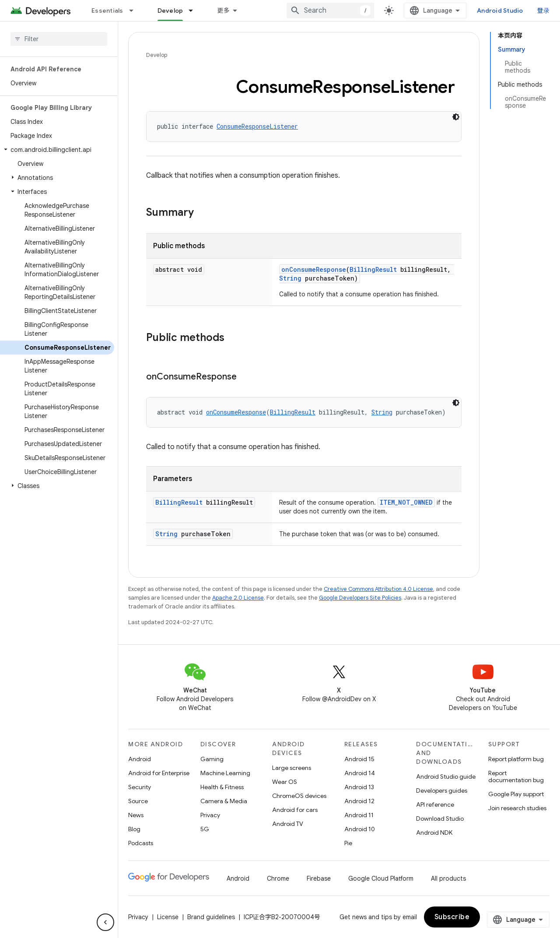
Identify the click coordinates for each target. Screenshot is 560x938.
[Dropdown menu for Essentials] (135, 11)
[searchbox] (59, 39)
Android (140, 759)
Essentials (107, 11)
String (290, 278)
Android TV (288, 824)
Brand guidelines (211, 917)
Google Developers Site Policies (360, 598)
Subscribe (452, 917)
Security (140, 787)
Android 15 (359, 759)
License (168, 917)
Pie (348, 843)
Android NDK (434, 833)
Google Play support (516, 794)
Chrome (278, 878)
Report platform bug (516, 759)
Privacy (210, 815)
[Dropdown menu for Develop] (195, 11)
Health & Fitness (222, 787)
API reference (435, 805)
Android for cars (295, 810)
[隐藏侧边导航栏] (105, 922)
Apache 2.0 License (238, 598)
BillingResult (373, 269)
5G (205, 829)
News (136, 815)
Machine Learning (225, 773)
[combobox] (330, 11)
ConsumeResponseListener (257, 126)
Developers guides (442, 790)
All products (448, 878)
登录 (544, 11)
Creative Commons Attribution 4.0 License (378, 589)
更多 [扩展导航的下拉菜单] (223, 11)
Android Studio (500, 11)
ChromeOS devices (299, 796)
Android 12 (359, 801)
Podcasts (141, 843)
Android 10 (360, 829)
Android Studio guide (446, 776)
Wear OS (285, 782)
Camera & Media (224, 801)
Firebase (319, 878)
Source (138, 801)
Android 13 (359, 787)
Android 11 (359, 815)
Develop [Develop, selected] (170, 11)
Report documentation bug (516, 776)
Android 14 (360, 773)
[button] (57, 150)
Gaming (212, 759)
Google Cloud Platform (381, 878)
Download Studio (440, 819)
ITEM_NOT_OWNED (406, 502)
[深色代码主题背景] (456, 117)
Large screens (292, 768)
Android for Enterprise (159, 773)
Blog (134, 829)
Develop (157, 55)
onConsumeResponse (314, 269)
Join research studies (517, 808)
